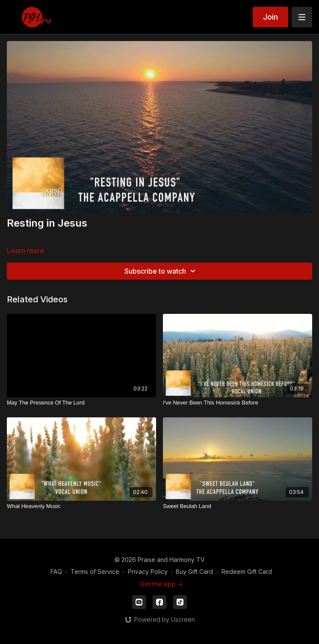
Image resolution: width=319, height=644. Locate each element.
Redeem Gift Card (247, 572)
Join (270, 17)
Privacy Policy (148, 572)
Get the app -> (161, 584)
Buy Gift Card (194, 572)
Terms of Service (95, 572)
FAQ (56, 572)
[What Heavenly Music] (81, 506)
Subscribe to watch (161, 271)
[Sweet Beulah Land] (238, 506)
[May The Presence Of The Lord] (81, 403)
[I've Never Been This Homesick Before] (238, 403)
